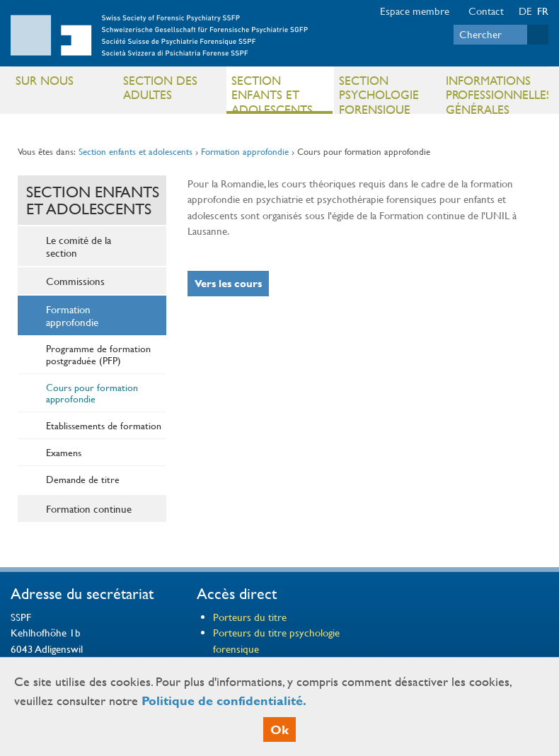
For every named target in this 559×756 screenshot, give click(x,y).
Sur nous (45, 80)
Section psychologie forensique (379, 93)
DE (525, 11)
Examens (64, 452)
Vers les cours (228, 283)
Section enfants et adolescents (272, 93)
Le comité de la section (79, 246)
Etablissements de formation (104, 425)
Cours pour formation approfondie (92, 393)
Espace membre (415, 11)
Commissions (75, 281)
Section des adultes (160, 87)
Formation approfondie (245, 151)
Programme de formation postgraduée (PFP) (98, 354)
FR (543, 11)
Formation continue (89, 508)
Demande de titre (83, 479)
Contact (486, 11)
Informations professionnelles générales (496, 93)
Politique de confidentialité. (224, 700)
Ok (279, 729)
